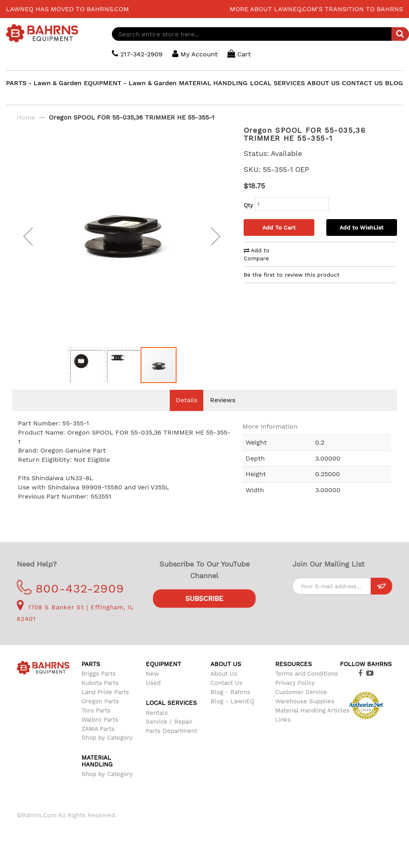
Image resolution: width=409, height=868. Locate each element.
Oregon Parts (100, 713)
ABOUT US (323, 83)
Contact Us (226, 695)
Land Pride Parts (105, 704)
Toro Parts (96, 722)
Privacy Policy (295, 695)
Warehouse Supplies (305, 713)
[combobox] (260, 34)
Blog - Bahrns (230, 704)
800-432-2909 (70, 600)
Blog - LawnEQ (232, 713)
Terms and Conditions (307, 686)
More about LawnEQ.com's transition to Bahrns (316, 9)
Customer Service (301, 704)
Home (26, 117)
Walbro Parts (100, 732)
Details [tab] (187, 412)
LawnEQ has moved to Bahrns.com (68, 9)
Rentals (157, 725)
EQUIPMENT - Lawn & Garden (130, 83)
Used (153, 695)
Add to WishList (361, 227)
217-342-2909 (137, 54)
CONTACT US (362, 83)
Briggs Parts (99, 686)
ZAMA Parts (98, 741)
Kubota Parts (100, 695)
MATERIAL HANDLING (213, 83)
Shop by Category (107, 750)
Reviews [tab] (223, 412)
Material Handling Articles (312, 722)
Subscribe (204, 611)
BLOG (394, 83)
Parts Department (172, 743)
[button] (28, 242)
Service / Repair (169, 734)
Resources (294, 676)
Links (283, 732)
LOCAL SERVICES (277, 83)
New (152, 686)
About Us (224, 686)
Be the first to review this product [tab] (292, 275)
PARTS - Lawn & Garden (44, 83)
